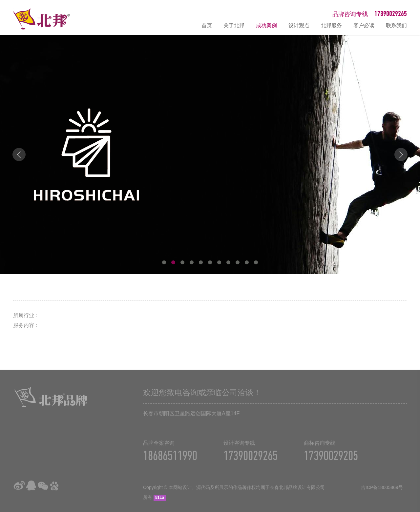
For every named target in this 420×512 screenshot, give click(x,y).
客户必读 (364, 25)
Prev (19, 154)
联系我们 (396, 25)
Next (401, 154)
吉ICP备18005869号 (382, 492)
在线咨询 (412, 437)
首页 (207, 25)
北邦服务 (331, 25)
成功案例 (266, 25)
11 (256, 262)
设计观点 (299, 25)
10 (247, 262)
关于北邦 (234, 25)
